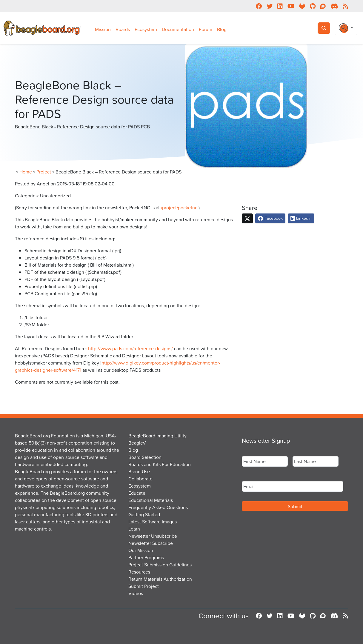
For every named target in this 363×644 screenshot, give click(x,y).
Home (26, 172)
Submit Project (144, 586)
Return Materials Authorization (160, 579)
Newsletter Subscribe (151, 543)
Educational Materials (151, 500)
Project (44, 172)
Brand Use (139, 471)
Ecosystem (146, 29)
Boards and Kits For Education (160, 464)
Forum (206, 29)
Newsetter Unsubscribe (153, 536)
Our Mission (141, 550)
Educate (137, 493)
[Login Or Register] (346, 28)
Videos (136, 593)
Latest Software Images (153, 522)
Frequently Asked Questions (158, 507)
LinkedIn (301, 218)
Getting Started (144, 514)
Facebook (270, 218)
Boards (123, 29)
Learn (134, 529)
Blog (222, 29)
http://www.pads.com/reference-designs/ (130, 348)
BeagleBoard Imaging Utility (157, 436)
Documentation (178, 29)
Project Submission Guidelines (160, 565)
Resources (139, 572)
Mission (103, 29)
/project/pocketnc (179, 208)
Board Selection (145, 457)
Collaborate (140, 479)
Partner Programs (146, 557)
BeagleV (137, 443)
